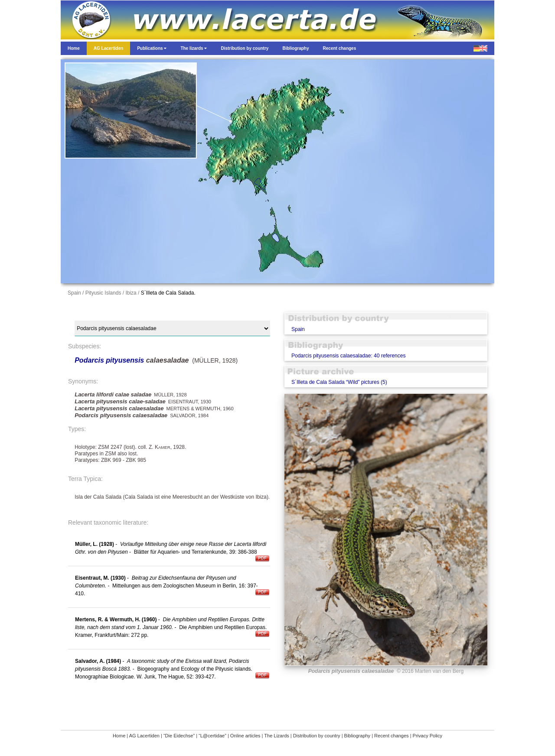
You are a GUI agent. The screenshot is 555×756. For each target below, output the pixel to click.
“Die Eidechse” (179, 736)
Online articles (245, 736)
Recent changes (392, 736)
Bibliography (357, 736)
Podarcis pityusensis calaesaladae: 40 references (348, 356)
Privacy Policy (428, 736)
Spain (298, 329)
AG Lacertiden (144, 736)
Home (119, 736)
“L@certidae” (212, 736)
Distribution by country (317, 736)
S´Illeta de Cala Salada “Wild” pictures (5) (339, 382)
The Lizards (276, 736)
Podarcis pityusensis (109, 360)
